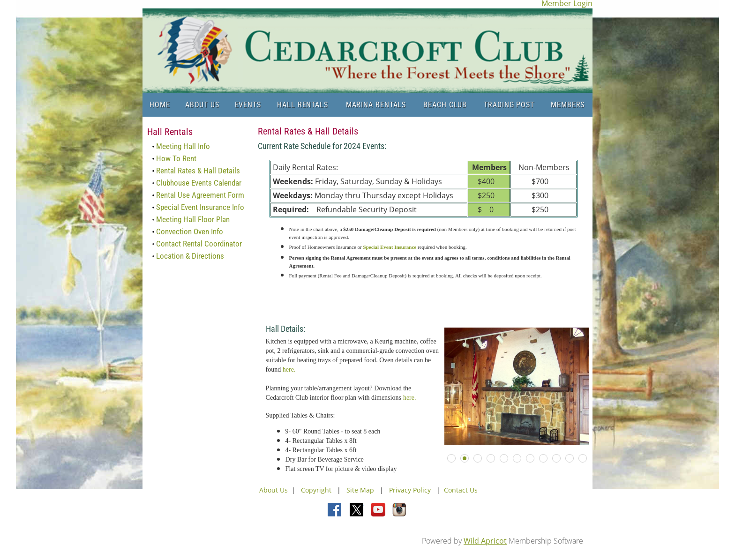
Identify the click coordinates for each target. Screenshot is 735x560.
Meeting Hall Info (183, 146)
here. (289, 370)
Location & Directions (190, 256)
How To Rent (176, 158)
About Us (274, 490)
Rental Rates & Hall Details (198, 171)
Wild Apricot (485, 541)
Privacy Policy (410, 490)
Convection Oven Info (190, 231)
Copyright (317, 490)
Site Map (360, 490)
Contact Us (461, 490)
